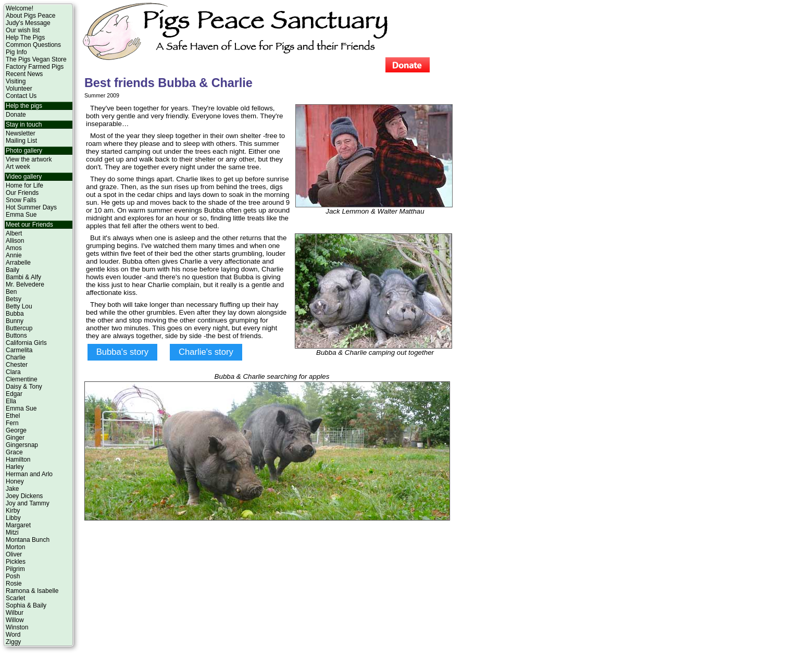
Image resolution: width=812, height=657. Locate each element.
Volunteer (19, 89)
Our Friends (22, 193)
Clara (13, 372)
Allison (15, 241)
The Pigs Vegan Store (36, 59)
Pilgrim (15, 569)
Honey (15, 481)
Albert (14, 233)
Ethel (13, 416)
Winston (17, 627)
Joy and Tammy (28, 503)
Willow (15, 620)
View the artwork (29, 159)
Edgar (14, 394)
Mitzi (12, 532)
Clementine (22, 379)
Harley (15, 467)
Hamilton (18, 460)
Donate (16, 115)
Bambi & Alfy (23, 277)
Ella (11, 401)
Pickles (16, 562)
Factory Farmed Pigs (35, 67)
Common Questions (33, 45)
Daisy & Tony (24, 387)
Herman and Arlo (29, 474)
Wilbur (15, 613)
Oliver (14, 554)
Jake (12, 489)
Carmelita (19, 350)
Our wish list (23, 30)
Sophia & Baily (26, 605)
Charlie (16, 357)
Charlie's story (206, 352)
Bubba (15, 314)
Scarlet (15, 598)
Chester (17, 365)
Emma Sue (21, 215)
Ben (11, 292)
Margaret (18, 525)
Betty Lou (19, 306)
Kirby (13, 511)
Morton (15, 547)
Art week (18, 167)
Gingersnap (22, 445)
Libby (13, 518)
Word (13, 635)
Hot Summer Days (31, 207)
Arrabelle (18, 263)
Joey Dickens (24, 496)
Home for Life (24, 185)
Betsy (14, 299)
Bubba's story (122, 352)
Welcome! (20, 8)
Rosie (14, 584)
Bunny (15, 321)
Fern (12, 423)
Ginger (15, 438)
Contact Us (21, 96)
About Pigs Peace (30, 16)
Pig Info (16, 52)
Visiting (16, 81)
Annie (14, 255)
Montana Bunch (28, 540)
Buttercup (19, 328)
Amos (14, 248)
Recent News (24, 74)
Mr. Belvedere (25, 284)
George (16, 430)
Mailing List (21, 141)
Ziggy (13, 642)
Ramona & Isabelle (32, 591)
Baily (13, 270)
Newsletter (21, 133)
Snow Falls (21, 200)
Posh (13, 576)
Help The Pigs (25, 38)
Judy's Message (28, 23)
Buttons (16, 336)
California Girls (26, 343)
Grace (14, 452)
